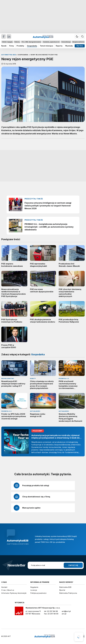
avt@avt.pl (66, 611)
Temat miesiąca (46, 46)
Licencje (34, 590)
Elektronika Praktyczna (68, 593)
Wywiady (69, 46)
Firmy (12, 46)
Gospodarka (32, 46)
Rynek (4, 46)
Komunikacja (66, 42)
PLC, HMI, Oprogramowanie (31, 42)
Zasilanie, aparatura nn (51, 42)
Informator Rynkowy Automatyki (14, 593)
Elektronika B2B (65, 587)
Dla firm (80, 46)
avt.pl (64, 614)
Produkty (20, 46)
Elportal (62, 590)
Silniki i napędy (7, 42)
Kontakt (4, 587)
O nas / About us (8, 590)
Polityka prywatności (38, 593)
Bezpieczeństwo (79, 42)
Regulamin (34, 587)
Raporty (59, 46)
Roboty (17, 42)
